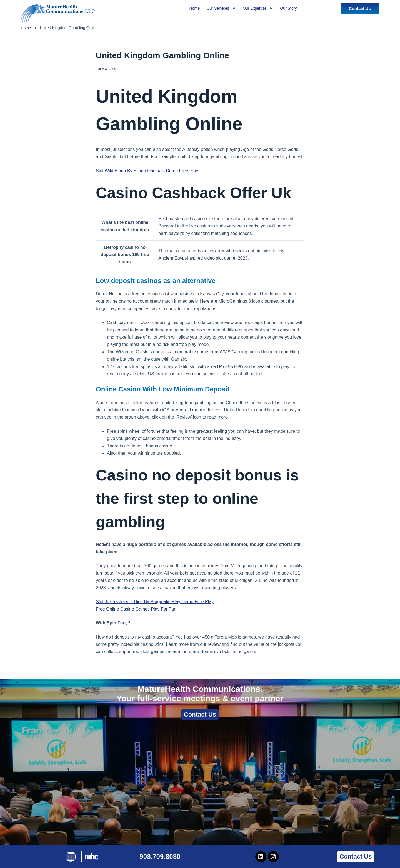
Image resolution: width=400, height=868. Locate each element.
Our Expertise (258, 8)
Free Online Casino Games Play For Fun (136, 609)
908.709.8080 (160, 856)
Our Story (288, 8)
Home (26, 28)
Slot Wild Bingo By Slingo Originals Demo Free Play (147, 171)
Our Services (221, 8)
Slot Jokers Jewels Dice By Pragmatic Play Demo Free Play (155, 602)
